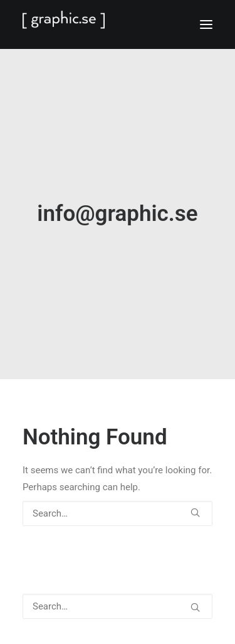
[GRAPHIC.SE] (118, 24)
